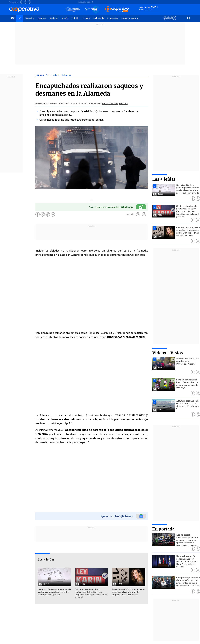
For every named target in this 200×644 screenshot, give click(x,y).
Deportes (42, 18)
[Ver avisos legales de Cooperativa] (166, 21)
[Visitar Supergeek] (174, 21)
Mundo (65, 18)
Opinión (75, 18)
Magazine (30, 18)
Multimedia (99, 18)
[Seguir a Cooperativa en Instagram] (30, 2)
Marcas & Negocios (130, 18)
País (19, 18)
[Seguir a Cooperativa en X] (26, 2)
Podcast (86, 18)
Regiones (54, 18)
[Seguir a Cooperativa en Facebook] (22, 2)
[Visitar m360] (170, 21)
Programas (113, 18)
